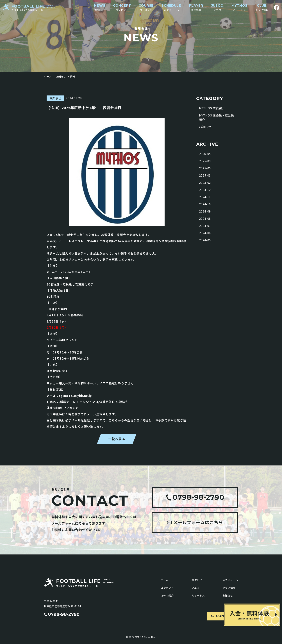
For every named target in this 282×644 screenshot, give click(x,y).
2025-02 (205, 182)
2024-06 (205, 233)
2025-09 (205, 161)
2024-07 (205, 226)
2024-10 (205, 204)
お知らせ (205, 127)
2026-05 (205, 154)
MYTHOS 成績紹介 (212, 108)
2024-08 (205, 218)
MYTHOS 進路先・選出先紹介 (217, 117)
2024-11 (205, 197)
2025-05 (205, 168)
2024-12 (205, 190)
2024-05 (205, 240)
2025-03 (205, 175)
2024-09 (205, 211)
